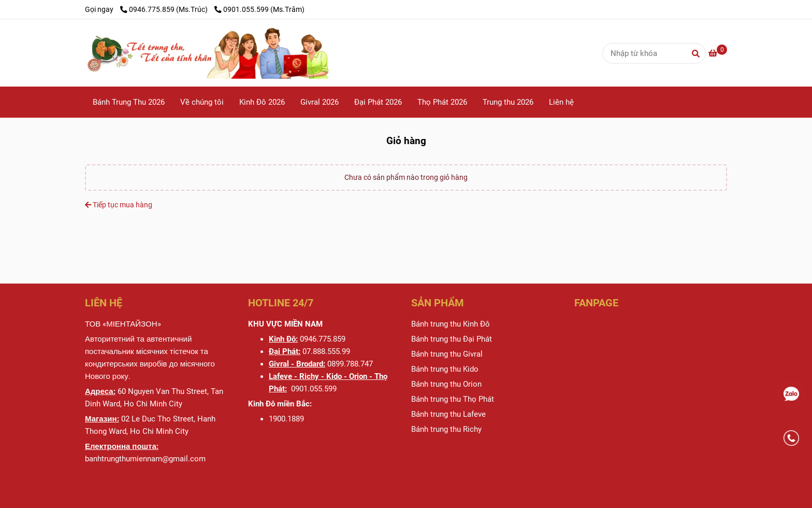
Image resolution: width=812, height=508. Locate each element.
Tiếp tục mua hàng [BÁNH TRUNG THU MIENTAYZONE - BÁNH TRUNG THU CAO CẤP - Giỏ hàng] (119, 205)
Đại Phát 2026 (378, 102)
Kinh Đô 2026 (262, 102)
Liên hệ (561, 102)
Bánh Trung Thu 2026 (129, 102)
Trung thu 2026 (508, 102)
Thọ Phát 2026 (442, 102)
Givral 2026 (320, 102)
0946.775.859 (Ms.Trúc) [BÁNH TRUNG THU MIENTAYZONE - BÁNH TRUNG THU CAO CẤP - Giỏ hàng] (165, 9)
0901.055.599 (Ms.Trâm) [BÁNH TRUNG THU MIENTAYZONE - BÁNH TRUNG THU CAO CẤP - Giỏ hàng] (259, 9)
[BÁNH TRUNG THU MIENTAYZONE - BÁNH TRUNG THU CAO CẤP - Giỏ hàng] (248, 53)
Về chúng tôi (202, 102)
